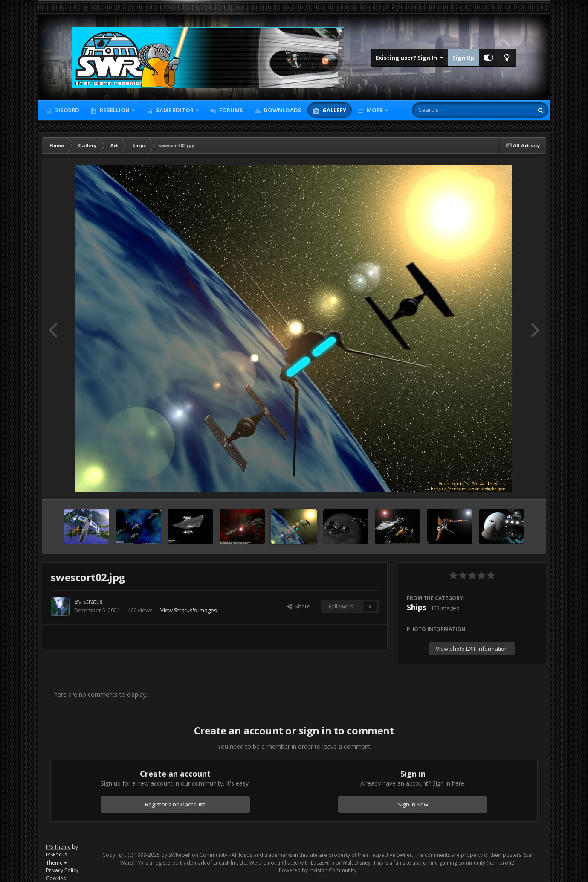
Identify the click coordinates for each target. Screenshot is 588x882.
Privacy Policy (62, 870)
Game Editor (174, 110)
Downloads (282, 110)
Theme (56, 863)
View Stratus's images (189, 610)
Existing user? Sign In (410, 58)
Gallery (334, 110)
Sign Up (463, 58)
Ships (417, 607)
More (375, 110)
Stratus (93, 601)
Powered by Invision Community (318, 870)
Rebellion (115, 110)
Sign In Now (413, 804)
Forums (230, 110)
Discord (66, 110)
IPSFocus (56, 854)
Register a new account (175, 804)
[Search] (450, 110)
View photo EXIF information (472, 649)
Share (299, 606)
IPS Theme (58, 847)
